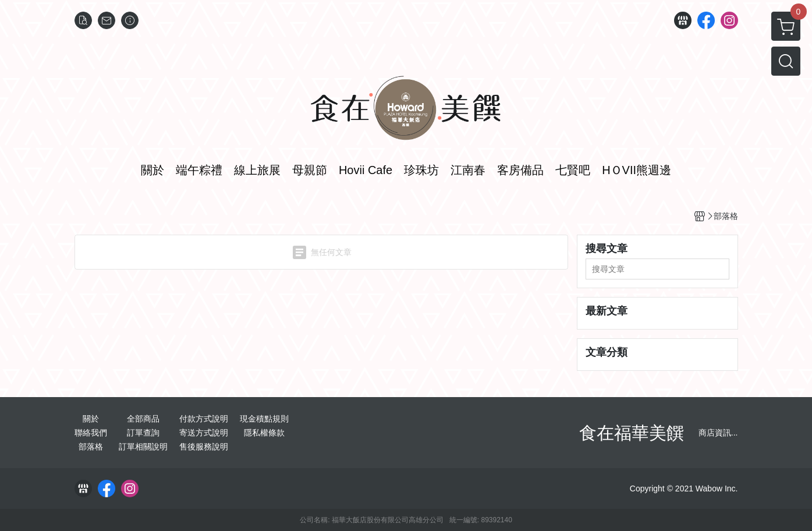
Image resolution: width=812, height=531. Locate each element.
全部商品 (143, 419)
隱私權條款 (264, 433)
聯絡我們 (91, 433)
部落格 (91, 447)
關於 (91, 419)
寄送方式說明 (204, 433)
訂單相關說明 (143, 447)
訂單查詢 (143, 433)
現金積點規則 (264, 419)
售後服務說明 (204, 447)
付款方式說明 (204, 419)
